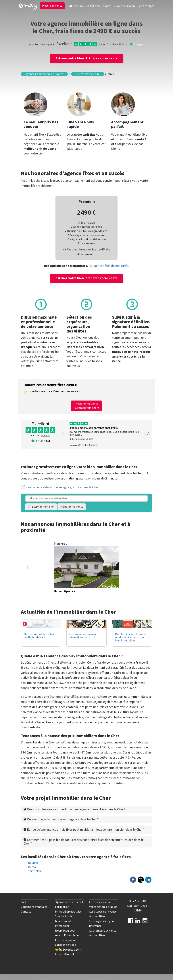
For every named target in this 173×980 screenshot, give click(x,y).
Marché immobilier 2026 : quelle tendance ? (39, 636)
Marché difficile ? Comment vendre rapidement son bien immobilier (132, 637)
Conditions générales (34, 907)
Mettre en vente (52, 6)
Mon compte (145, 6)
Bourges (33, 863)
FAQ (23, 902)
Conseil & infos (101, 6)
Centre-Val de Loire (88, 74)
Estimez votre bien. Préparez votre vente (87, 58)
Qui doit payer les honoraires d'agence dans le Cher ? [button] (61, 819)
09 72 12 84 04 (138, 901)
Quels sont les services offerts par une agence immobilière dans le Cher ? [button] (74, 809)
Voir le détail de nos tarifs (111, 266)
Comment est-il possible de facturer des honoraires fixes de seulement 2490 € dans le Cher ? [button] (84, 842)
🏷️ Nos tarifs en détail (69, 902)
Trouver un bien (124, 6)
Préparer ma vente (72, 507)
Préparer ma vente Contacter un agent (86, 406)
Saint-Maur (35, 871)
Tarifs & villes (79, 6)
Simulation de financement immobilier (64, 921)
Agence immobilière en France (44, 74)
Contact (26, 912)
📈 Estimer (41, 507)
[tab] (86, 809)
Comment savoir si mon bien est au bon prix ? (84, 636)
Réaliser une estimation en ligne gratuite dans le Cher (62, 487)
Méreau (33, 867)
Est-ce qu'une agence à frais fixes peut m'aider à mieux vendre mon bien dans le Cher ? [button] (84, 830)
